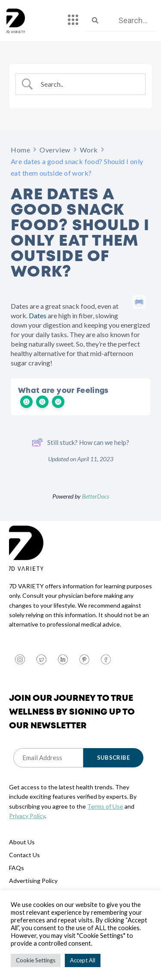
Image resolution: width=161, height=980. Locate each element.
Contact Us (24, 855)
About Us (22, 842)
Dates (37, 315)
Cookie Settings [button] (36, 960)
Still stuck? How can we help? (80, 442)
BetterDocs (96, 496)
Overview (55, 150)
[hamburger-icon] (73, 21)
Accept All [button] (83, 960)
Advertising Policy (33, 881)
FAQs (17, 868)
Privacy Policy (27, 816)
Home (20, 150)
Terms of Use (105, 806)
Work (89, 150)
